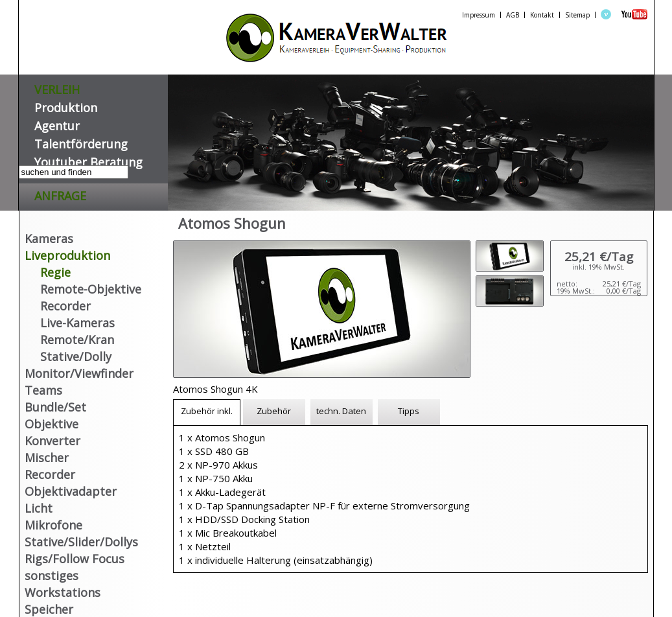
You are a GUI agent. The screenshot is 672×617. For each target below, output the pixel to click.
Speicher (49, 609)
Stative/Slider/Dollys (81, 542)
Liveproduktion (67, 255)
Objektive (52, 424)
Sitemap (577, 15)
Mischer (47, 458)
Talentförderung (81, 142)
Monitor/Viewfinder (79, 373)
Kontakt (542, 15)
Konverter (52, 441)
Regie (55, 272)
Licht (39, 508)
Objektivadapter (71, 491)
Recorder (65, 306)
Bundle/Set (55, 407)
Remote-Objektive (91, 289)
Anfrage (60, 193)
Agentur (57, 123)
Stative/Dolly (76, 356)
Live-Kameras (77, 323)
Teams (43, 390)
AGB (513, 15)
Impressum (479, 15)
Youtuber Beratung (88, 160)
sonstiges (52, 576)
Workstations (63, 592)
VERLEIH (57, 87)
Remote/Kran (77, 340)
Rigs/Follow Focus (75, 559)
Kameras (49, 239)
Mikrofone (53, 525)
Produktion (66, 105)
